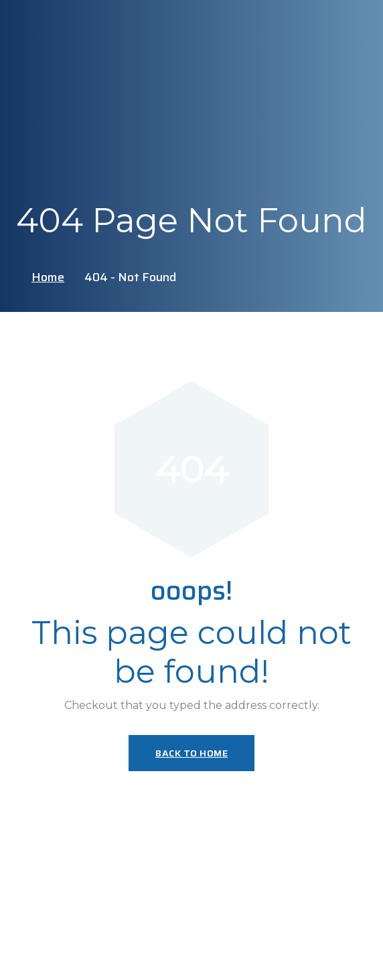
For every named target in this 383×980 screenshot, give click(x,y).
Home (48, 277)
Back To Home (191, 753)
